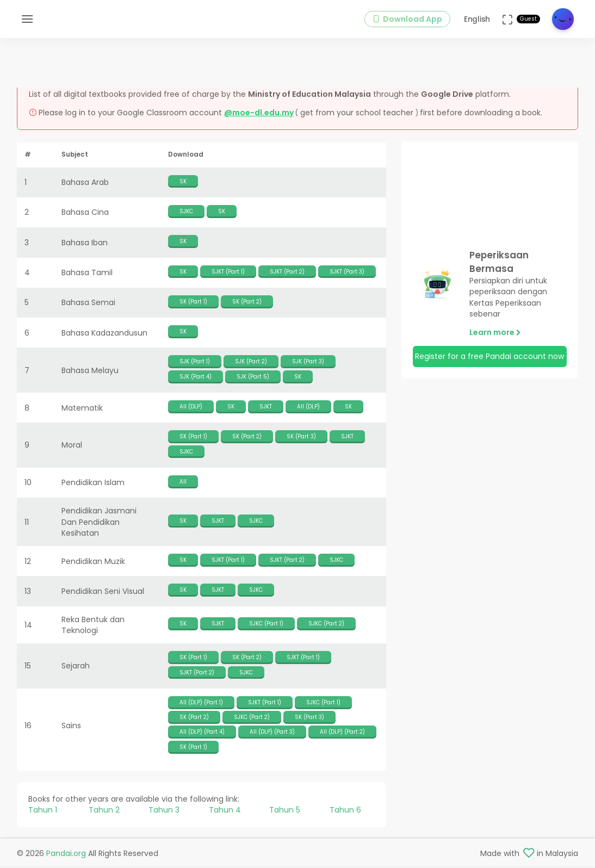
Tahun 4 (225, 811)
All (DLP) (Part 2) (342, 733)
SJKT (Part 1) (228, 273)
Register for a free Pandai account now (489, 358)
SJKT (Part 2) (287, 273)
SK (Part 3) (301, 438)
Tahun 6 (345, 811)
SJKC (186, 213)
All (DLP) (191, 408)
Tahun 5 (285, 811)
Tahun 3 (164, 811)
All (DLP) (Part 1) (201, 704)
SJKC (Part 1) (266, 625)
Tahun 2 (104, 811)
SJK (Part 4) (196, 378)
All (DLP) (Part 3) (272, 733)
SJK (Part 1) (195, 363)
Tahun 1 (43, 811)
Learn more (495, 334)
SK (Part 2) (247, 303)
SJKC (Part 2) (326, 625)
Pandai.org (66, 855)
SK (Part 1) (193, 303)
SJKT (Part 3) (347, 273)
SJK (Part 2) (251, 363)
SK (183, 182)
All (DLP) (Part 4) (202, 733)
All (183, 483)
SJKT (266, 408)
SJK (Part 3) (308, 363)
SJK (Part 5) (253, 378)
